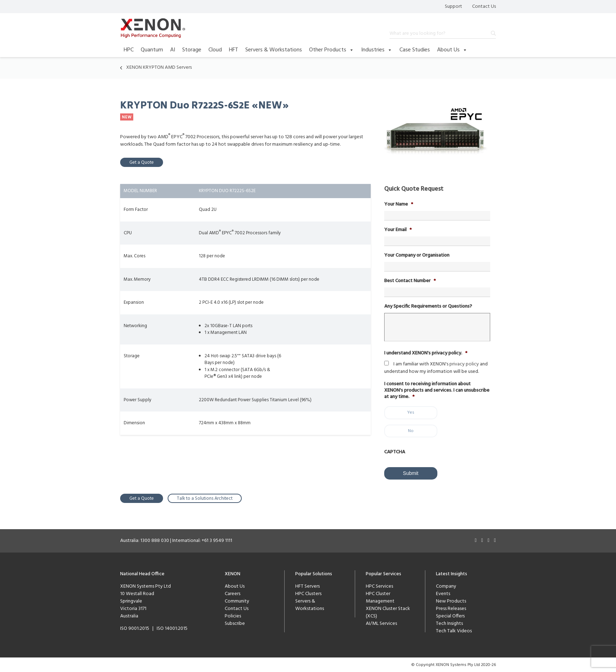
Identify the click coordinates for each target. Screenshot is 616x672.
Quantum (152, 50)
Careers (233, 593)
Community (237, 601)
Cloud (215, 50)
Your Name (399, 205)
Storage (192, 50)
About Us (452, 50)
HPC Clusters (308, 593)
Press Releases (451, 608)
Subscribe (235, 623)
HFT (234, 50)
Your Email (398, 230)
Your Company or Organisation (417, 256)
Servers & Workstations (274, 50)
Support (453, 7)
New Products (451, 601)
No (411, 431)
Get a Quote (142, 163)
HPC (129, 50)
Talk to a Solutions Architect (205, 498)
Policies (233, 616)
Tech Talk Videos (454, 631)
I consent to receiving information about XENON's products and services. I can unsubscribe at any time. (437, 391)
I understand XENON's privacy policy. (426, 353)
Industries (377, 50)
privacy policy (464, 364)
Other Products (332, 50)
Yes (411, 413)
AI (173, 50)
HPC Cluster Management (380, 597)
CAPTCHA (395, 452)
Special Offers (450, 616)
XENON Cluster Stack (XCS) (388, 612)
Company (446, 586)
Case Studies (415, 50)
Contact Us (484, 7)
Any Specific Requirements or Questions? (428, 307)
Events (443, 593)
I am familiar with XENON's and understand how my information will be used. (436, 368)
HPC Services (379, 586)
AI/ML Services (381, 623)
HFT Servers (307, 586)
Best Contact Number (410, 281)
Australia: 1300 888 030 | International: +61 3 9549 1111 (176, 540)
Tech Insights (449, 623)
